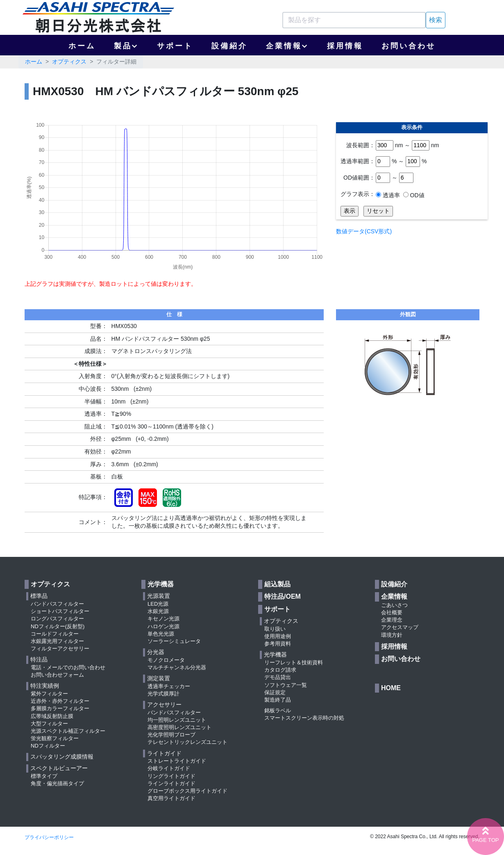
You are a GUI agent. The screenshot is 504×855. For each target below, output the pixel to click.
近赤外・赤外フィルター (60, 701)
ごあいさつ (394, 605)
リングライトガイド (171, 776)
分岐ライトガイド (169, 768)
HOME (391, 688)
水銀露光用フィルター (57, 641)
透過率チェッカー (169, 686)
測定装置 (159, 678)
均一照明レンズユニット (177, 720)
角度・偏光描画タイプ (57, 783)
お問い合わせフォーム (57, 675)
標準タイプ (44, 776)
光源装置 (159, 596)
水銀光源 (158, 611)
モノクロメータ (166, 660)
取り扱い (275, 629)
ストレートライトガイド (177, 761)
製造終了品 (278, 700)
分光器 (156, 652)
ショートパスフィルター (60, 611)
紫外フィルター (49, 694)
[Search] (354, 20)
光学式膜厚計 (163, 694)
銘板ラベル (278, 710)
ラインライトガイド (171, 783)
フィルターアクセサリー (60, 649)
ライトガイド (164, 753)
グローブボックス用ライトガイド (187, 791)
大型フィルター (49, 724)
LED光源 (158, 604)
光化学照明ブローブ (171, 735)
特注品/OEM (283, 596)
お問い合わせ (409, 46)
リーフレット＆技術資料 (294, 662)
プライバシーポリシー (49, 837)
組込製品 (277, 584)
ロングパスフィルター (57, 619)
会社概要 (392, 612)
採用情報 (345, 46)
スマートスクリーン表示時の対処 (304, 718)
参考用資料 (278, 644)
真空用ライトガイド (171, 798)
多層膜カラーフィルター (60, 708)
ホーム (82, 46)
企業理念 (392, 620)
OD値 (417, 195)
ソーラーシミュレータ (174, 641)
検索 (436, 20)
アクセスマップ (400, 627)
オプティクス (69, 62)
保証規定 (275, 692)
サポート (175, 46)
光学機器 (161, 584)
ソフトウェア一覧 (286, 685)
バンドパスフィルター (57, 604)
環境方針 (392, 635)
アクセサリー (164, 705)
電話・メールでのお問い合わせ (68, 667)
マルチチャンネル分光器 (177, 667)
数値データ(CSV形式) (364, 231)
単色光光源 (161, 634)
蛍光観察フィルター (55, 738)
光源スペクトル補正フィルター (68, 731)
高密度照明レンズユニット (179, 727)
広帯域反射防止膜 (52, 716)
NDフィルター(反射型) (58, 626)
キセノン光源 (163, 619)
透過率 (390, 195)
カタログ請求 (280, 670)
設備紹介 (229, 46)
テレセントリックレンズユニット (187, 742)
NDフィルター (48, 746)
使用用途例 (278, 636)
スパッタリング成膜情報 (62, 757)
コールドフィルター (55, 634)
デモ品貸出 (278, 677)
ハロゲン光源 (163, 626)
